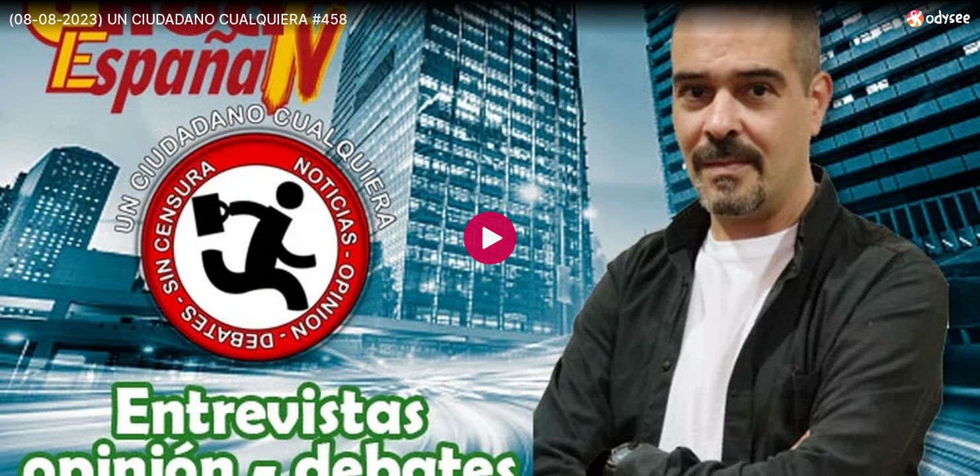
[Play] (490, 238)
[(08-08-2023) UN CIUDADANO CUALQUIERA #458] (452, 19)
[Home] (939, 18)
